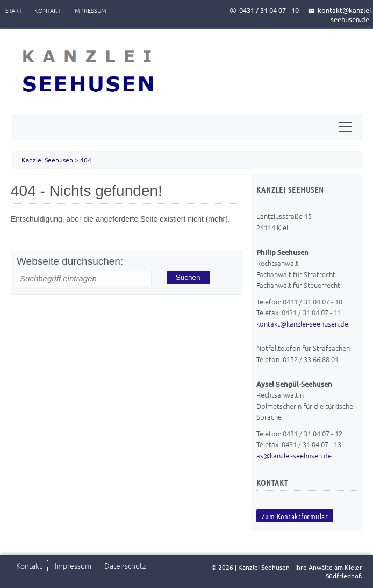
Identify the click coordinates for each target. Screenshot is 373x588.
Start (14, 10)
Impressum (90, 10)
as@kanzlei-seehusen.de (294, 455)
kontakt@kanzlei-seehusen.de (340, 15)
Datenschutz (125, 565)
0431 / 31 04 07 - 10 (264, 10)
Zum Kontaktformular (295, 516)
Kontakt (48, 10)
